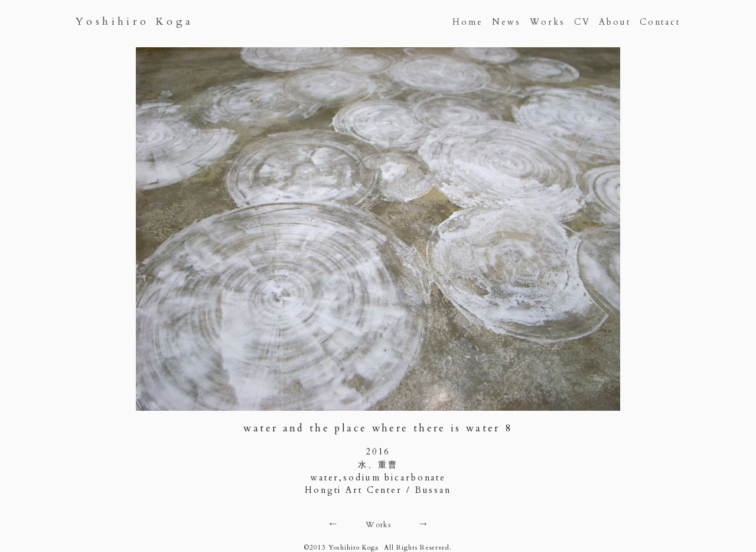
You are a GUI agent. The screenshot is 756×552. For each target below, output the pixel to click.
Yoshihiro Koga (135, 22)
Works (547, 22)
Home (468, 22)
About (615, 22)
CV (582, 22)
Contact (660, 22)
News (507, 22)
